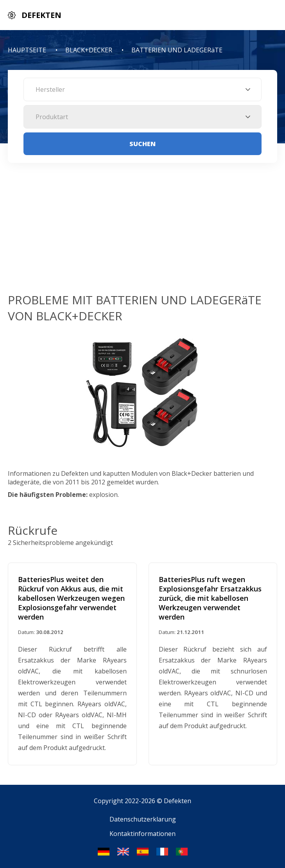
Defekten (177, 801)
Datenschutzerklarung (143, 819)
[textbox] (142, 89)
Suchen (142, 144)
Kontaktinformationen (142, 834)
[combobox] (142, 89)
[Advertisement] (142, 233)
